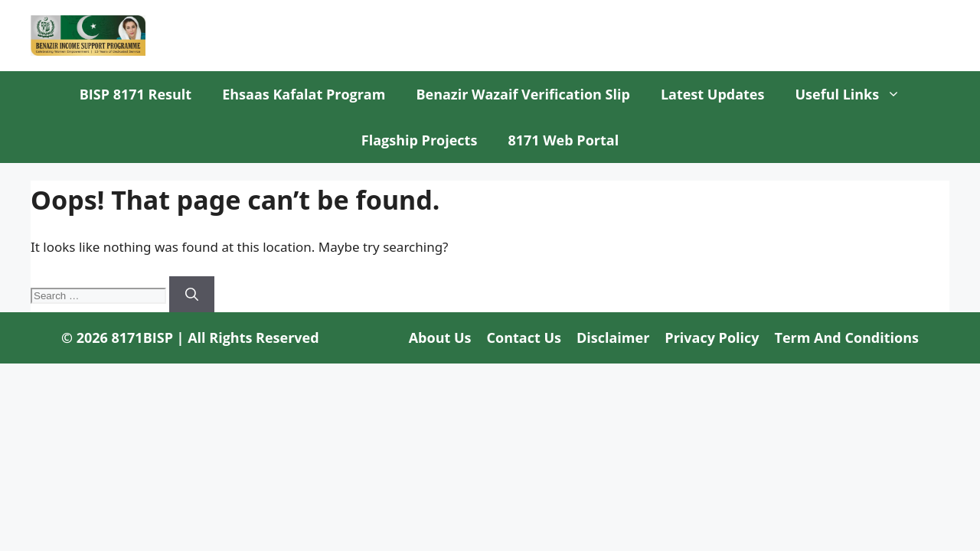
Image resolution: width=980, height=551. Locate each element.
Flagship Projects (420, 140)
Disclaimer (613, 337)
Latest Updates (713, 94)
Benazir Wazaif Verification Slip (523, 94)
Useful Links (855, 94)
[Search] (192, 295)
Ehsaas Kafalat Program (304, 94)
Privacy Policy (712, 337)
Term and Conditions (847, 337)
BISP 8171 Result (136, 94)
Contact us (524, 337)
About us (440, 337)
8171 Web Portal (563, 140)
